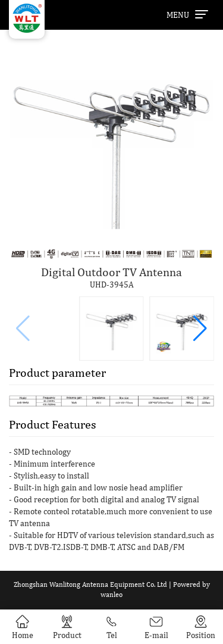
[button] (200, 329)
